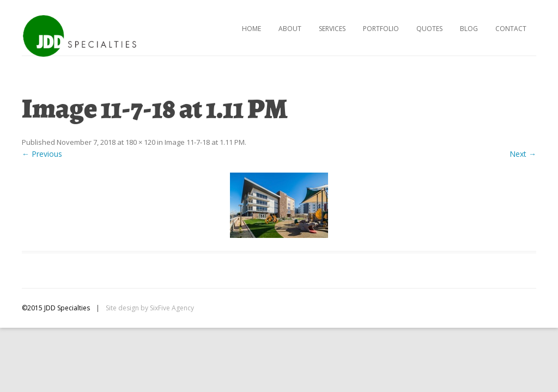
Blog (469, 29)
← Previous (42, 154)
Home (251, 29)
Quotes (429, 29)
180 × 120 (140, 142)
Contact (511, 29)
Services (332, 29)
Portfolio (381, 29)
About (290, 29)
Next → (523, 154)
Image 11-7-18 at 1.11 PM (205, 142)
